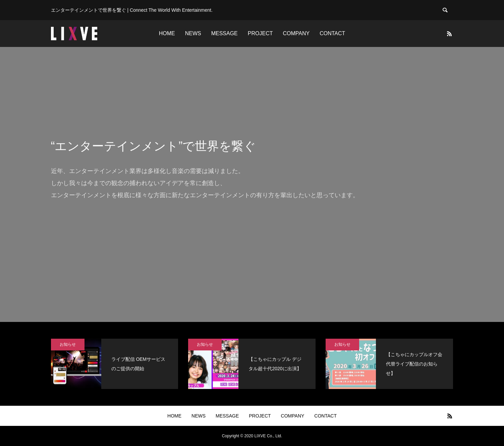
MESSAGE (225, 33)
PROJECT (260, 33)
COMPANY (296, 33)
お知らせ (68, 344)
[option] (252, 184)
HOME (167, 33)
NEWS (193, 33)
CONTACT (332, 33)
